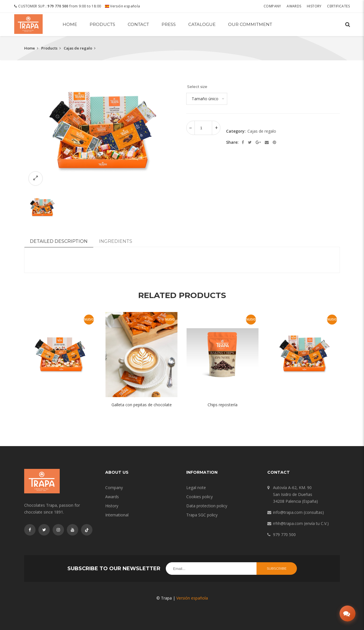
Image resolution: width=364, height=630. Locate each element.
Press (169, 24)
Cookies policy (199, 497)
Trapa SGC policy (202, 515)
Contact (138, 24)
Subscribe (277, 568)
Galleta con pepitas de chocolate (142, 405)
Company (272, 6)
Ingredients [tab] (116, 241)
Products (102, 24)
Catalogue (202, 24)
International (117, 515)
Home (70, 24)
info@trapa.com (288, 512)
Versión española (123, 6)
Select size (197, 87)
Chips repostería (223, 405)
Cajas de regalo (78, 48)
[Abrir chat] (348, 613)
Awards (294, 6)
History (314, 6)
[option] (101, 132)
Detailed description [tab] (59, 241)
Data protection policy (207, 506)
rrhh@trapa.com (288, 523)
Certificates (338, 6)
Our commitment (250, 24)
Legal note (196, 488)
